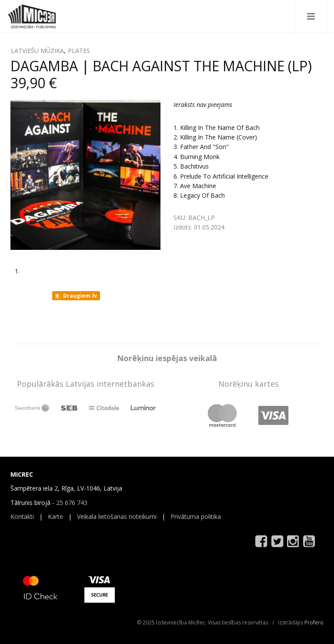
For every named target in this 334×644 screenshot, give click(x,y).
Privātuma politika (196, 516)
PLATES (79, 51)
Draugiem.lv (75, 296)
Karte (55, 516)
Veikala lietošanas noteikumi (117, 516)
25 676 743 (72, 503)
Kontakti (22, 516)
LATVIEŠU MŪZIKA (37, 51)
